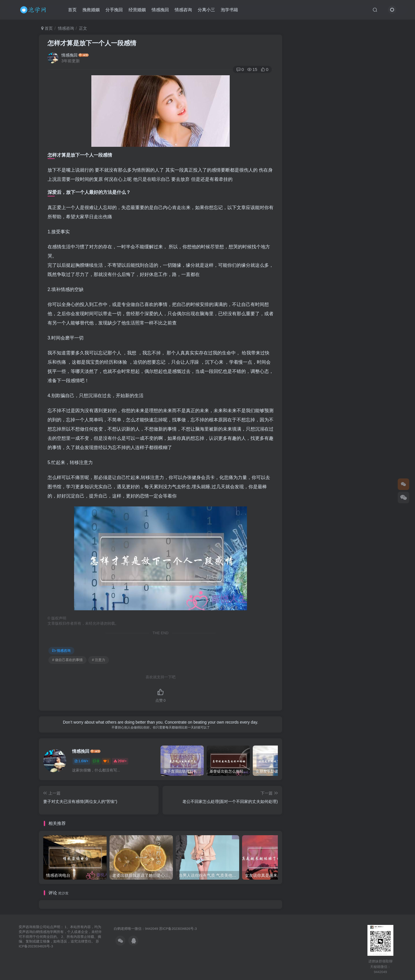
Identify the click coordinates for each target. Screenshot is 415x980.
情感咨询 (183, 10)
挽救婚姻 (91, 10)
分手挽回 (114, 10)
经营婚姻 (137, 10)
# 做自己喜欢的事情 (67, 660)
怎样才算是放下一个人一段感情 (92, 43)
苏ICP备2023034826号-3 (178, 929)
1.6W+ (81, 761)
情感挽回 (160, 10)
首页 (72, 10)
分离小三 (206, 10)
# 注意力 (99, 660)
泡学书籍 (229, 10)
